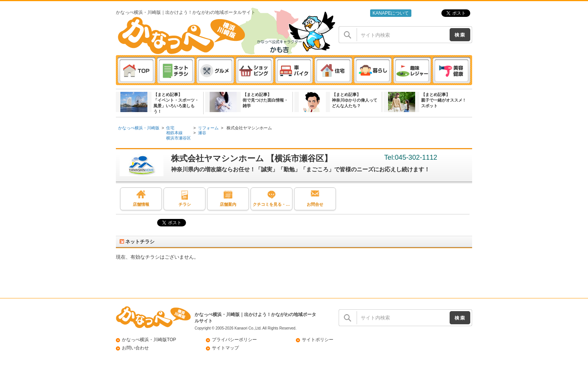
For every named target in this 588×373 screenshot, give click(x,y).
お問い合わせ (135, 348)
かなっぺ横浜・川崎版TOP (149, 340)
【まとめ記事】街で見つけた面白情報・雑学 (265, 100)
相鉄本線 (174, 133)
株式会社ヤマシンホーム (249, 128)
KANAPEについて (391, 13)
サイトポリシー (318, 340)
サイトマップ (225, 348)
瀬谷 (202, 133)
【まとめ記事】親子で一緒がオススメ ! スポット (443, 100)
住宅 (170, 128)
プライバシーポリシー (234, 340)
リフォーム (208, 128)
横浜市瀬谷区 (178, 138)
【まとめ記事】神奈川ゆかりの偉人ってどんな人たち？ (355, 100)
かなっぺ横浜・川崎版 (139, 128)
